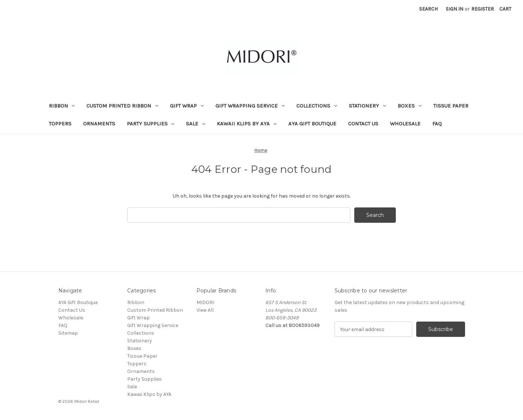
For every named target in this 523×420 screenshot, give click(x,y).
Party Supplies (151, 124)
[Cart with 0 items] (505, 9)
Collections (317, 106)
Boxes (410, 106)
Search (428, 9)
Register (483, 9)
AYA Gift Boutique (312, 124)
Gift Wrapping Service (250, 106)
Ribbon (62, 106)
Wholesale (405, 124)
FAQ (437, 124)
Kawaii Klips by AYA (247, 124)
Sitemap (68, 333)
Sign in (454, 9)
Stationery (367, 106)
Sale (196, 124)
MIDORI (205, 302)
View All (205, 310)
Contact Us (363, 124)
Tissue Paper (451, 106)
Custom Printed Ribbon (122, 106)
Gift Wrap (187, 106)
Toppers (60, 124)
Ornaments (99, 124)
